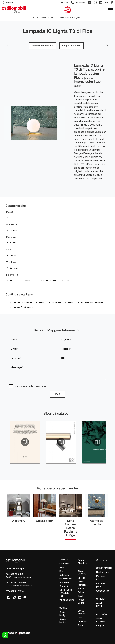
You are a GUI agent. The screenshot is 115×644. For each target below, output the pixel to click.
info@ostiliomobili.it (22, 586)
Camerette (102, 560)
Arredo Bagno (81, 601)
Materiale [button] (11, 237)
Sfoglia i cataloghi (71, 46)
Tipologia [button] (11, 262)
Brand (62, 571)
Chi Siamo (64, 564)
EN (67, 2)
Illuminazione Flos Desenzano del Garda (85, 302)
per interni (14, 230)
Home (35, 18)
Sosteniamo (65, 582)
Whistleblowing (66, 600)
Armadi (81, 625)
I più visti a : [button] (13, 275)
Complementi (103, 591)
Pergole (100, 625)
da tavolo (14, 268)
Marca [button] (10, 212)
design (13, 255)
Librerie (81, 578)
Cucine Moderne (64, 621)
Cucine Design (63, 614)
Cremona (28, 280)
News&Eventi (66, 579)
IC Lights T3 (77, 18)
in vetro (13, 243)
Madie (81, 589)
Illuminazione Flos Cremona (21, 307)
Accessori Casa (48, 18)
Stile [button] (9, 250)
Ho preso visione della (30, 386)
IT (62, 2)
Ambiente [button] (12, 225)
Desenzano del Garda (48, 280)
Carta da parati (101, 585)
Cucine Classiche (83, 562)
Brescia (13, 280)
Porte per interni (101, 578)
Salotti (81, 592)
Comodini (82, 621)
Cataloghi (64, 575)
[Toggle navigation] (111, 10)
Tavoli (81, 596)
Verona (68, 280)
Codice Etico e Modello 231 (66, 593)
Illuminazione (63, 18)
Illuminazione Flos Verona (50, 302)
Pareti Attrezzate (83, 583)
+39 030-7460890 (18, 583)
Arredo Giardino (100, 620)
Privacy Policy (40, 386)
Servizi (63, 567)
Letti (80, 618)
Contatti (64, 586)
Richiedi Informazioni (42, 46)
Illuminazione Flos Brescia (20, 302)
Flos (12, 218)
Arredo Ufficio (100, 605)
